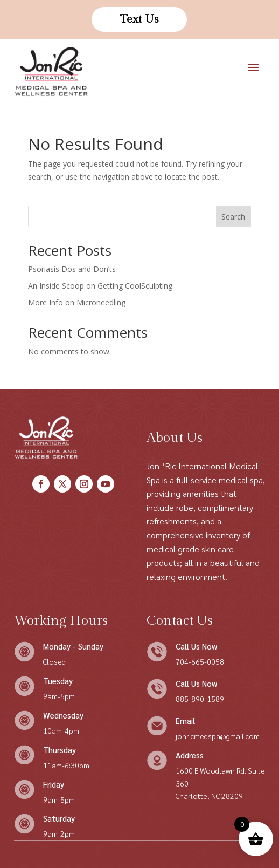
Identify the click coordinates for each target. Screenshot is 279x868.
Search (233, 217)
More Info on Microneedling (77, 302)
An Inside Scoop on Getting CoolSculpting (100, 286)
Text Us (139, 19)
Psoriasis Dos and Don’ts (72, 269)
